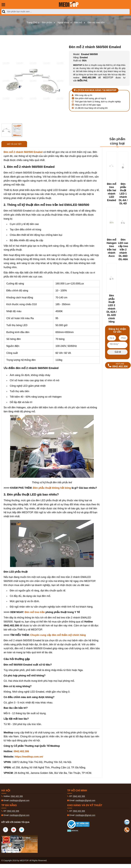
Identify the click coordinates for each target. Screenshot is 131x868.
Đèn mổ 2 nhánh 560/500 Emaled (23, 152)
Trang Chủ (32, 23)
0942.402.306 (21, 751)
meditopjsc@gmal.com (20, 800)
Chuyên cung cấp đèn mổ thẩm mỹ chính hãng (58, 635)
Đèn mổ (78, 23)
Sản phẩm (47, 23)
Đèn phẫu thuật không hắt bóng (52, 488)
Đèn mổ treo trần (96, 23)
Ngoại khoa (63, 23)
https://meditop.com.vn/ (29, 757)
